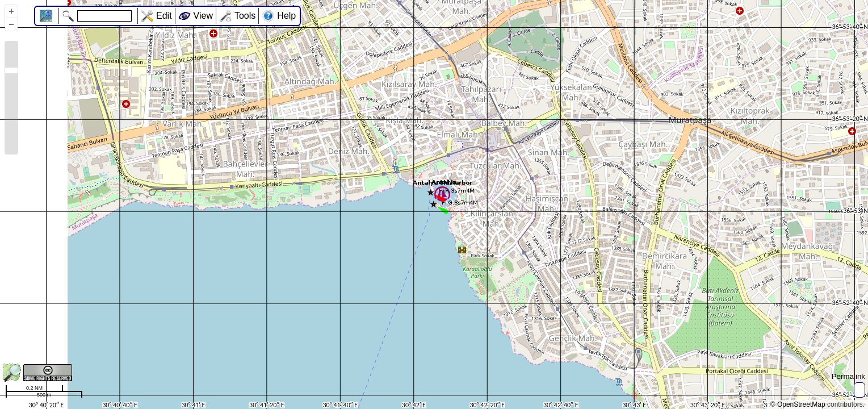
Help (286, 16)
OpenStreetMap (801, 404)
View (203, 16)
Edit (164, 16)
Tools (245, 16)
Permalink (848, 376)
